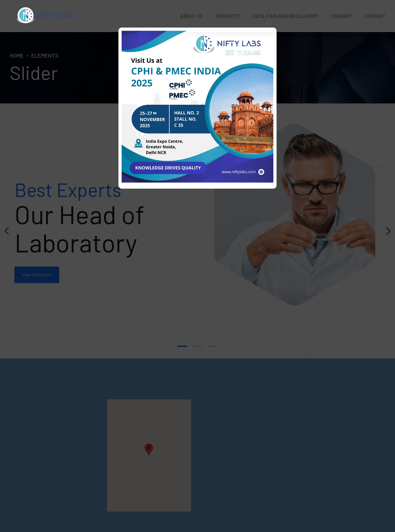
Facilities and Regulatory (286, 16)
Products (228, 16)
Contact (375, 16)
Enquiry (342, 16)
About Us (191, 16)
